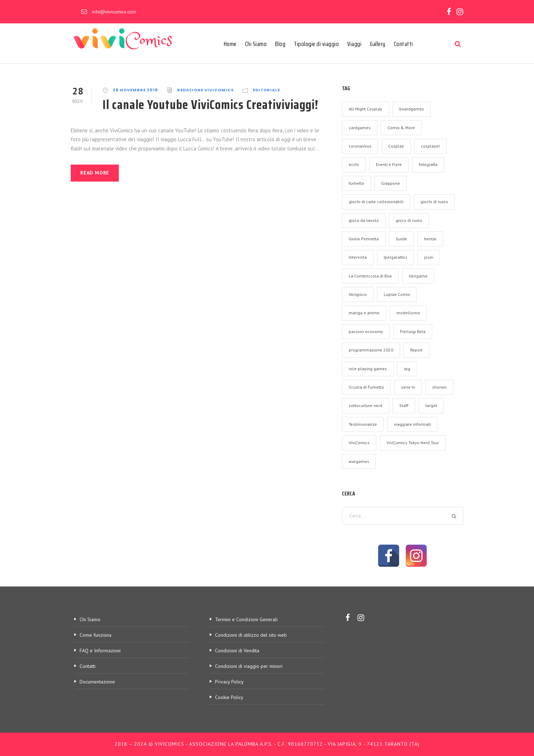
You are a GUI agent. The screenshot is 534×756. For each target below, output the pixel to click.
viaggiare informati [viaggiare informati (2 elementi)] (412, 424)
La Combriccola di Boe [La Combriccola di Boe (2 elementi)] (370, 276)
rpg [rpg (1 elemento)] (407, 369)
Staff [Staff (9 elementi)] (404, 405)
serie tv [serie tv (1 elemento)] (408, 387)
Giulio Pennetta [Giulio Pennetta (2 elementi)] (364, 239)
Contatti (404, 44)
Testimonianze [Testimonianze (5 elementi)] (363, 424)
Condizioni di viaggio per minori (249, 666)
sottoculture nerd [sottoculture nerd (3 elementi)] (365, 405)
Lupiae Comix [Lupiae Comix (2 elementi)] (397, 294)
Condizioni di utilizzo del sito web (251, 635)
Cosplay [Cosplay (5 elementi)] (396, 146)
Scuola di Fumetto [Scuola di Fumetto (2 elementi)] (366, 387)
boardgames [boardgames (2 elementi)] (412, 109)
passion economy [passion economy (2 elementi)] (366, 331)
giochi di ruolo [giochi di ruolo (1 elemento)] (434, 202)
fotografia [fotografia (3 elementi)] (428, 164)
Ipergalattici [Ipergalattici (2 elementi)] (395, 257)
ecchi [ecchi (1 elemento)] (354, 164)
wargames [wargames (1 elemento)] (359, 461)
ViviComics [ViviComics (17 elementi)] (359, 443)
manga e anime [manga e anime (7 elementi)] (364, 313)
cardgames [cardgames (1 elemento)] (360, 128)
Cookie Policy (229, 697)
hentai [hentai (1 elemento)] (430, 239)
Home (230, 44)
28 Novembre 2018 (135, 90)
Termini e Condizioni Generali (246, 619)
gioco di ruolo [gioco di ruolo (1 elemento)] (409, 220)
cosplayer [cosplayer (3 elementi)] (430, 146)
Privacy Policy (229, 682)
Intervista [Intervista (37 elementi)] (358, 257)
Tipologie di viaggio (316, 44)
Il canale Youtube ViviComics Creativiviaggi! (211, 104)
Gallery (378, 44)
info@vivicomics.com (114, 12)
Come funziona (95, 635)
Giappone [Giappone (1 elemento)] (391, 183)
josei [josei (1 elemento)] (429, 257)
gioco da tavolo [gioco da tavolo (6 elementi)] (364, 220)
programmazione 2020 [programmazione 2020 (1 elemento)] (371, 350)
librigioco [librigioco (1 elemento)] (358, 294)
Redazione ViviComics (205, 90)
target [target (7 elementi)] (431, 405)
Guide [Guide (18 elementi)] (401, 239)
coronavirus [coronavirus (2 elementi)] (360, 146)
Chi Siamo (256, 44)
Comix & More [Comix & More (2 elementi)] (401, 128)
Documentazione (97, 682)
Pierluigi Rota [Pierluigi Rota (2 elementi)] (413, 331)
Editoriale (266, 90)
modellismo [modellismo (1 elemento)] (408, 313)
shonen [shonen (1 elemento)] (439, 387)
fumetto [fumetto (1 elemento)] (356, 183)
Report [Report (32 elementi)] (416, 350)
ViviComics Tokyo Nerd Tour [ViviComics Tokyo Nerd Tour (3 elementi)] (413, 443)
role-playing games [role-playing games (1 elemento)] (368, 369)
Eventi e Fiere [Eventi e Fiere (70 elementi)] (389, 164)
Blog (280, 44)
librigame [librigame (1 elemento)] (418, 276)
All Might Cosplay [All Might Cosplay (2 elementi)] (365, 109)
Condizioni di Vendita (237, 651)
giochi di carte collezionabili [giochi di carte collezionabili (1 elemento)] (376, 202)
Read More (95, 173)
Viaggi (354, 44)
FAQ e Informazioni (100, 651)
